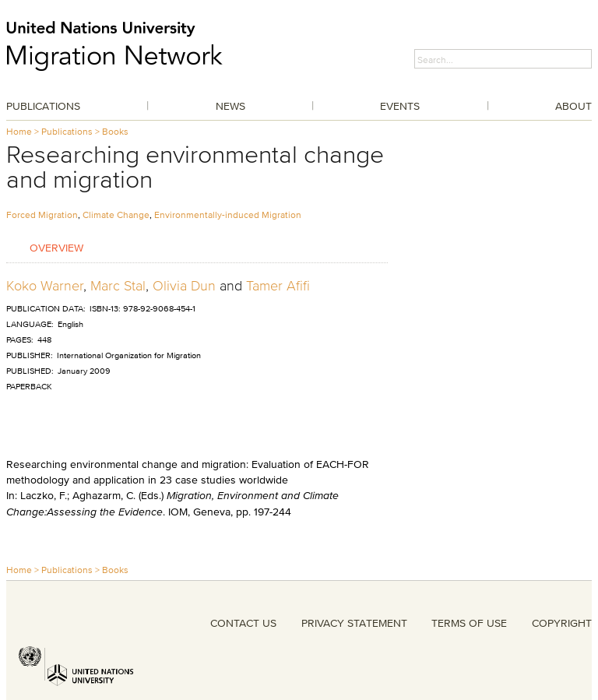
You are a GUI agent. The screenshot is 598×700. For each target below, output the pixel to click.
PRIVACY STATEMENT (354, 623)
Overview (56, 247)
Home (19, 131)
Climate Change (116, 215)
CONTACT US (243, 623)
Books (115, 131)
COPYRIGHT (562, 623)
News (230, 106)
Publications (43, 106)
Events (400, 106)
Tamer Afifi (278, 286)
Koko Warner (45, 286)
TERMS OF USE (469, 623)
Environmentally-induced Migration (228, 215)
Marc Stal (118, 286)
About (573, 106)
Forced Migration (42, 215)
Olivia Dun (184, 286)
